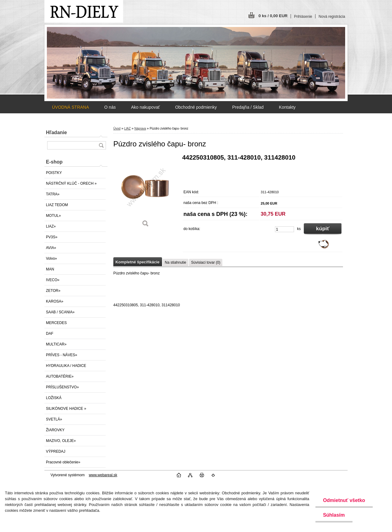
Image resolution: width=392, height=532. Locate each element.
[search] (101, 145)
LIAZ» (51, 226)
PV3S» (52, 237)
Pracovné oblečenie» (63, 462)
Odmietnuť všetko (344, 500)
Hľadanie (56, 132)
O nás (110, 107)
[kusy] (285, 229)
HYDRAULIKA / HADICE (66, 366)
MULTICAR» (56, 344)
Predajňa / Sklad (248, 107)
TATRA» (53, 194)
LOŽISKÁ (54, 398)
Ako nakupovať (145, 107)
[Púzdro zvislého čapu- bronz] (145, 193)
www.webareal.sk (103, 475)
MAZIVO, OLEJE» (61, 441)
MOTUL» (53, 216)
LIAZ (127, 128)
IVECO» (53, 280)
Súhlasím (334, 515)
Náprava (140, 128)
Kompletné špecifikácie (138, 262)
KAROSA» (55, 301)
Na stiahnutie (175, 262)
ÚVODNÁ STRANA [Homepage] (71, 107)
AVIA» (51, 248)
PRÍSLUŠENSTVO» (62, 387)
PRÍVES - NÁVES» (62, 355)
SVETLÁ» (54, 419)
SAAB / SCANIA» (60, 312)
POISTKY (54, 173)
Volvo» (51, 258)
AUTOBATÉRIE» (60, 376)
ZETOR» (53, 291)
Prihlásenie (303, 17)
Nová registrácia (332, 17)
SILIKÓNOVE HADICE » (66, 409)
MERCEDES (56, 323)
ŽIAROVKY (55, 430)
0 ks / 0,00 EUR (273, 16)
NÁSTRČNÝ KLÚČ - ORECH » (71, 183)
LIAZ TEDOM (57, 205)
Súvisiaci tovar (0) (206, 262)
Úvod (117, 128)
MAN (50, 269)
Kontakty (287, 107)
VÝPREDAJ (56, 451)
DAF (50, 334)
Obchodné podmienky (196, 107)
